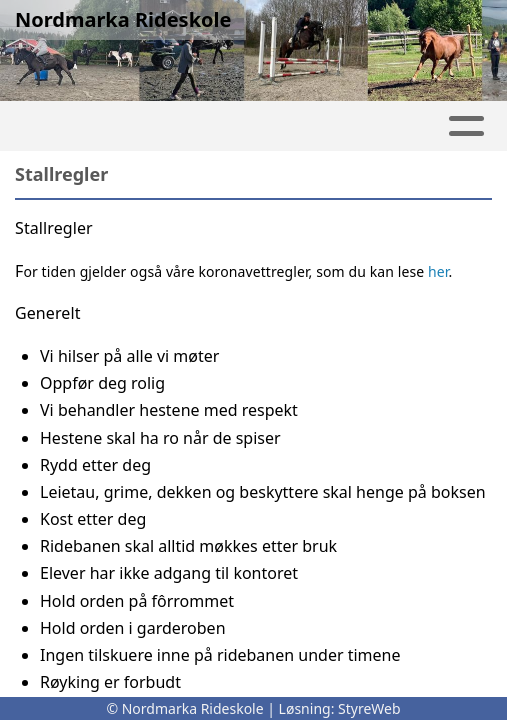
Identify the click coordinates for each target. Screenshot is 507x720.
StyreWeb (369, 708)
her (438, 271)
